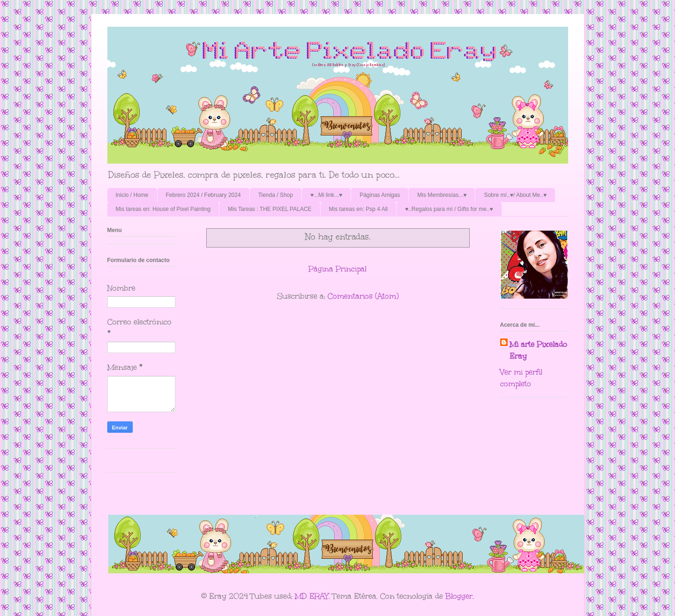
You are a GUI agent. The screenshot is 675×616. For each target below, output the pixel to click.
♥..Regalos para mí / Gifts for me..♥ (449, 209)
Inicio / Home (132, 195)
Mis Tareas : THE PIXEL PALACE (270, 209)
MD (301, 596)
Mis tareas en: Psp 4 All (358, 209)
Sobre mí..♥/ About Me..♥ (515, 195)
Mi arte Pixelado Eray (538, 350)
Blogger (459, 596)
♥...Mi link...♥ (326, 195)
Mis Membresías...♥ (442, 195)
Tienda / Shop (276, 195)
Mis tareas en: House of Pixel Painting (163, 209)
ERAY (319, 596)
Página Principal (337, 269)
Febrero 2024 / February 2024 (203, 195)
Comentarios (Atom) (363, 296)
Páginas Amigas (380, 195)
